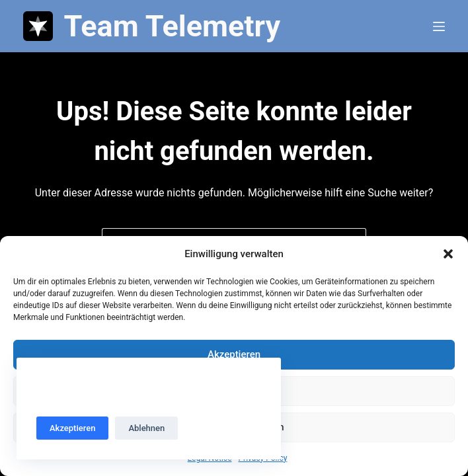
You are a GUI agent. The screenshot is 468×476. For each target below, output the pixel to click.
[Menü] (439, 26)
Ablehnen (146, 428)
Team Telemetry (172, 26)
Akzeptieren (234, 354)
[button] (448, 254)
